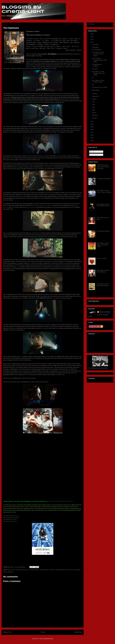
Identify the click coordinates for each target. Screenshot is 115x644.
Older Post (78, 632)
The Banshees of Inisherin (97, 65)
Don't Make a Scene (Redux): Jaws (98, 81)
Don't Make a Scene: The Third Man (103, 271)
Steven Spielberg (8, 572)
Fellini (13, 207)
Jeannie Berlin (44, 570)
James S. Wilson (105, 312)
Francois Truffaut (46, 205)
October (95, 94)
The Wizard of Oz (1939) (99, 87)
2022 (9, 570)
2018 (92, 130)
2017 (92, 132)
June (94, 104)
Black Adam (95, 90)
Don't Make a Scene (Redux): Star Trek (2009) (98, 73)
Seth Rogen (77, 570)
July (94, 102)
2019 (92, 127)
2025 (92, 34)
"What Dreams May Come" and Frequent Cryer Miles (103, 167)
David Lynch (25, 570)
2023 (92, 39)
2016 (92, 135)
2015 (92, 138)
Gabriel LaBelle (35, 570)
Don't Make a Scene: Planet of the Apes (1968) (103, 245)
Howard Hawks (31, 207)
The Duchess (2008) (103, 231)
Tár (93, 85)
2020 (92, 124)
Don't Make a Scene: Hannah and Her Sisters (98, 54)
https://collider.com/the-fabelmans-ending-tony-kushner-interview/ (60, 501)
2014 (92, 140)
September (96, 96)
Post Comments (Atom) (47, 639)
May (94, 107)
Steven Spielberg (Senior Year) (10, 521)
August (94, 99)
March (94, 113)
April (94, 110)
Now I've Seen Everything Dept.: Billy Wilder (99, 60)
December (95, 45)
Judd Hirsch (52, 570)
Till (93, 78)
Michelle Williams (61, 570)
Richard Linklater (35, 205)
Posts (92, 152)
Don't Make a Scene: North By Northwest (103, 285)
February (95, 115)
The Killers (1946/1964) (104, 179)
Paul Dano (70, 570)
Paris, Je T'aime (102, 258)
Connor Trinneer (16, 570)
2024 (92, 37)
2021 (92, 121)
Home (43, 632)
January (95, 118)
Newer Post (7, 632)
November (95, 47)
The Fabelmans (97, 50)
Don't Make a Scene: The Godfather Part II (103, 205)
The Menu (95, 69)
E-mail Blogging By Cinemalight (98, 368)
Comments (94, 155)
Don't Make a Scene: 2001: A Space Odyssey (104, 191)
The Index (91, 24)
